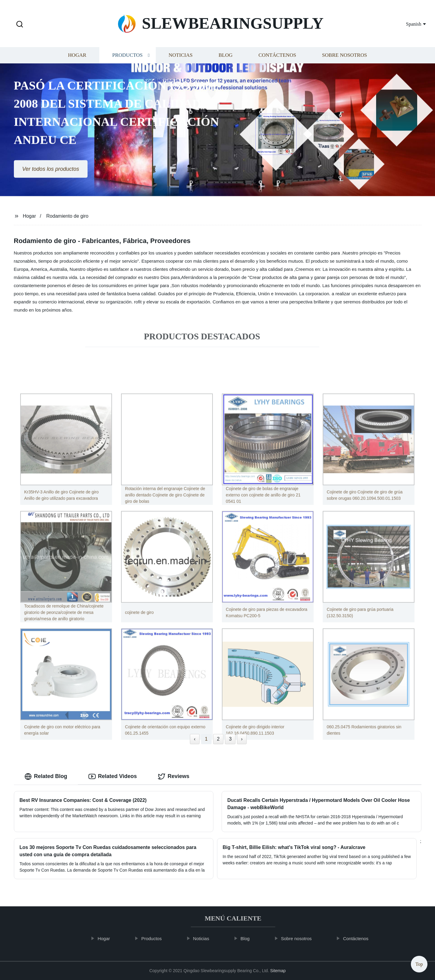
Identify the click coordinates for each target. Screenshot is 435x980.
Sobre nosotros (345, 58)
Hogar (77, 58)
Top (419, 963)
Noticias (181, 58)
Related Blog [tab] (46, 777)
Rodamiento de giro (67, 216)
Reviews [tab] (174, 777)
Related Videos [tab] (113, 777)
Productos (128, 58)
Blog (225, 58)
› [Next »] (242, 739)
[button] (20, 25)
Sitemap (278, 971)
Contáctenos (277, 58)
